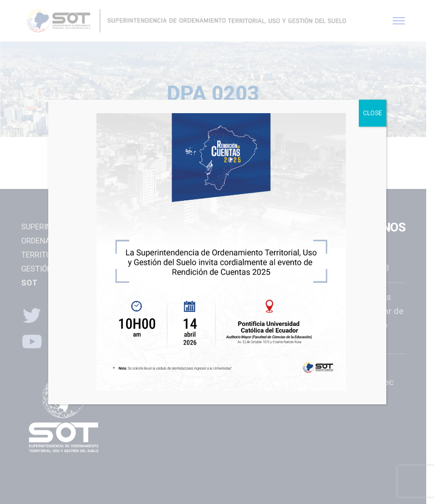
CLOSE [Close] (373, 113)
